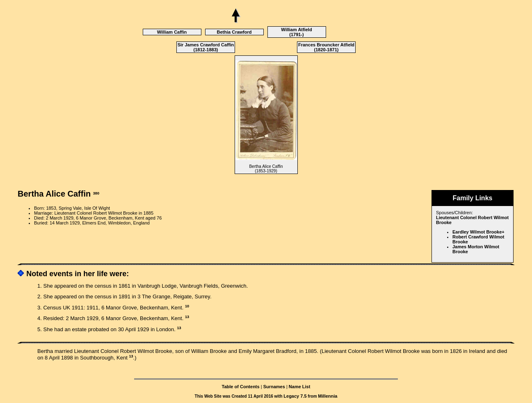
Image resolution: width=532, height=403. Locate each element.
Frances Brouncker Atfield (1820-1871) (326, 47)
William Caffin (172, 32)
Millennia (328, 396)
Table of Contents (241, 387)
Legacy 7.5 (295, 396)
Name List (300, 387)
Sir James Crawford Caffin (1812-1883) (206, 47)
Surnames (274, 387)
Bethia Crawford (234, 32)
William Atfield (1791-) (296, 32)
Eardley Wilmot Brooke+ (478, 232)
